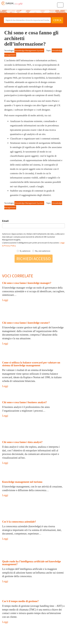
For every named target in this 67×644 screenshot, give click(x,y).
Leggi (5, 300)
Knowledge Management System (29, 50)
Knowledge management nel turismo (22, 482)
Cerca (57, 20)
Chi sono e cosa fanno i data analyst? (22, 442)
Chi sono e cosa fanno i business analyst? (24, 402)
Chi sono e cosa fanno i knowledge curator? (26, 323)
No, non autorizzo (41, 251)
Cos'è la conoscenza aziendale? (19, 522)
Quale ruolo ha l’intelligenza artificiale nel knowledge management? (31, 563)
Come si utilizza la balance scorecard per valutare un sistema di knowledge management (31, 364)
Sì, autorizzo (24, 251)
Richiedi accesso (34, 259)
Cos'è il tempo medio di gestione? (20, 601)
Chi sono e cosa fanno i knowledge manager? (27, 283)
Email (5, 221)
